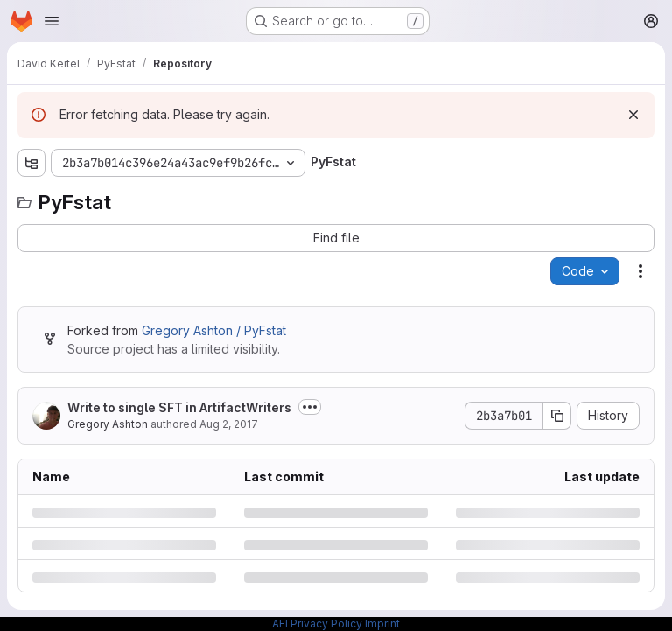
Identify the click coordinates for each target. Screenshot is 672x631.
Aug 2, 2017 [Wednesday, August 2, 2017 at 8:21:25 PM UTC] (229, 424)
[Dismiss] (633, 115)
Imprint (382, 624)
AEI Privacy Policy (317, 624)
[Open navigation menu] (52, 21)
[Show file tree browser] (31, 163)
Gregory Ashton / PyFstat (214, 330)
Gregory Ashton (108, 424)
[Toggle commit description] (310, 407)
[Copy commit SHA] (557, 416)
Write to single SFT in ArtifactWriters (179, 407)
